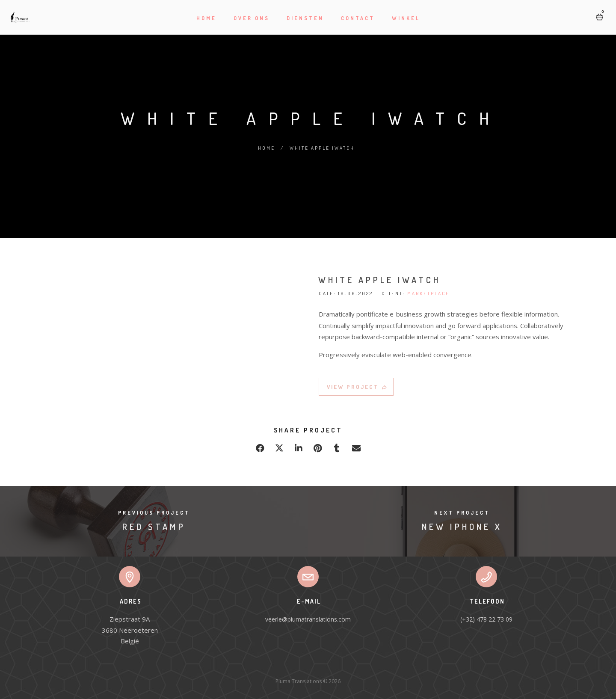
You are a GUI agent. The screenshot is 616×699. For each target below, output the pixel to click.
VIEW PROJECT (357, 389)
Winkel (406, 18)
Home (206, 18)
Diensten (305, 18)
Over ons (252, 18)
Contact (358, 18)
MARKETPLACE (428, 296)
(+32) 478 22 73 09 (486, 619)
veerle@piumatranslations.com (308, 619)
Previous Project (154, 513)
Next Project (462, 513)
